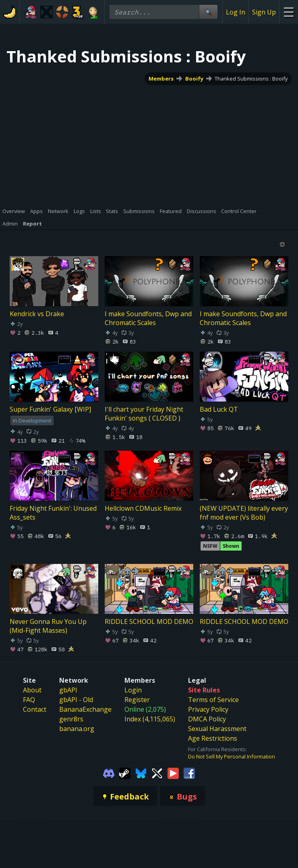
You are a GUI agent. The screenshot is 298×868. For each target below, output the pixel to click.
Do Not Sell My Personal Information (232, 756)
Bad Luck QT (219, 409)
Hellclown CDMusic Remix (143, 508)
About (32, 690)
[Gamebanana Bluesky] (141, 773)
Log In (236, 12)
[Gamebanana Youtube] (173, 773)
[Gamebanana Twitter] (157, 773)
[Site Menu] (289, 12)
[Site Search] (208, 12)
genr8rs (71, 719)
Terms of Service (213, 700)
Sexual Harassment (217, 729)
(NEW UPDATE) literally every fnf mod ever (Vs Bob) (244, 512)
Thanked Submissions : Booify (251, 79)
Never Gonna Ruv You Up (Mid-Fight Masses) (48, 626)
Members (161, 79)
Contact (35, 709)
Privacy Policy (208, 709)
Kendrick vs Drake (37, 313)
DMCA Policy (207, 719)
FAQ (29, 700)
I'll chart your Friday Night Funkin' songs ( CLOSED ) (144, 413)
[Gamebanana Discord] (109, 773)
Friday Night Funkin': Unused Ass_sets (53, 512)
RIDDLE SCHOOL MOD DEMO (149, 621)
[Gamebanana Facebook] (189, 773)
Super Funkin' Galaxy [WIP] (50, 409)
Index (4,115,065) (150, 719)
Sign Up (264, 12)
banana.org (77, 729)
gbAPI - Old (76, 700)
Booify (194, 79)
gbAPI (68, 690)
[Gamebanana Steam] (125, 773)
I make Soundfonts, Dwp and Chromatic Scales (148, 318)
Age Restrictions (213, 738)
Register (137, 700)
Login (133, 690)
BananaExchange (85, 709)
